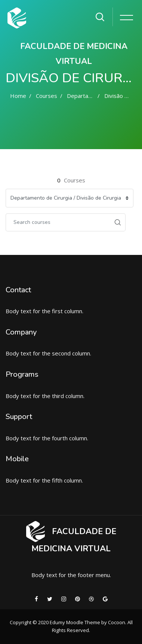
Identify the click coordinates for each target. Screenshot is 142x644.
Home (18, 96)
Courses (47, 96)
